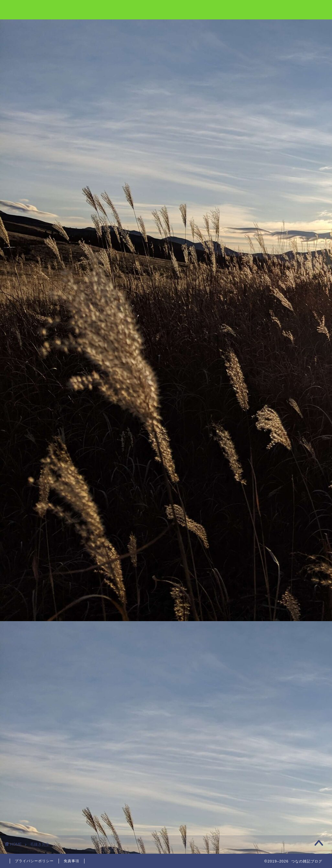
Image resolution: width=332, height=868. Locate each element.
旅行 (251, 261)
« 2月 (234, 506)
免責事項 (72, 861)
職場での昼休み (263, 161)
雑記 (251, 294)
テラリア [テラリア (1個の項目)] (293, 338)
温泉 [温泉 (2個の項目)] (265, 346)
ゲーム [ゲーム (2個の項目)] (270, 338)
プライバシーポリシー (34, 861)
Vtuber (254, 212)
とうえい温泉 (260, 87)
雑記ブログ (166, 9)
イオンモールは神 (265, 144)
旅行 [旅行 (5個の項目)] (247, 346)
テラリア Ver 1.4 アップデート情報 (277, 124)
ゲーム (254, 228)
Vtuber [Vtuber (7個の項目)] (249, 338)
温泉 (251, 277)
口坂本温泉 (258, 104)
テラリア (256, 244)
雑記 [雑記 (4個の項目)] (283, 346)
